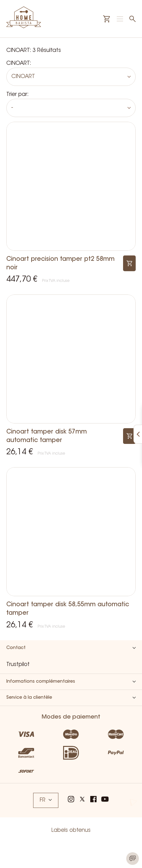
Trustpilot (18, 665)
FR (46, 800)
